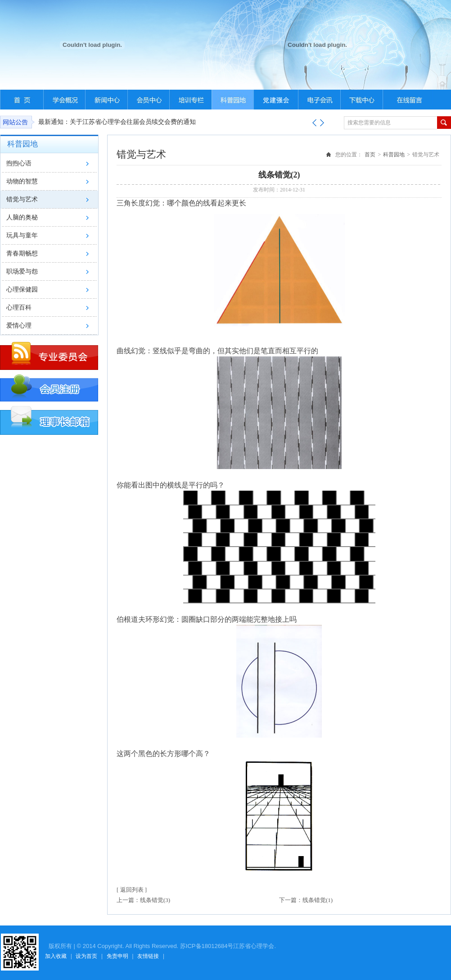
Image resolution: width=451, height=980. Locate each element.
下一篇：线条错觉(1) (306, 900)
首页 (370, 155)
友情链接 (148, 956)
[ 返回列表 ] (132, 890)
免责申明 (117, 956)
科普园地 (394, 155)
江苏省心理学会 (254, 946)
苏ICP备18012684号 (207, 946)
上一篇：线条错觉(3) (143, 900)
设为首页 (86, 956)
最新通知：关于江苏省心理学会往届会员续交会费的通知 (117, 122)
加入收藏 (56, 956)
